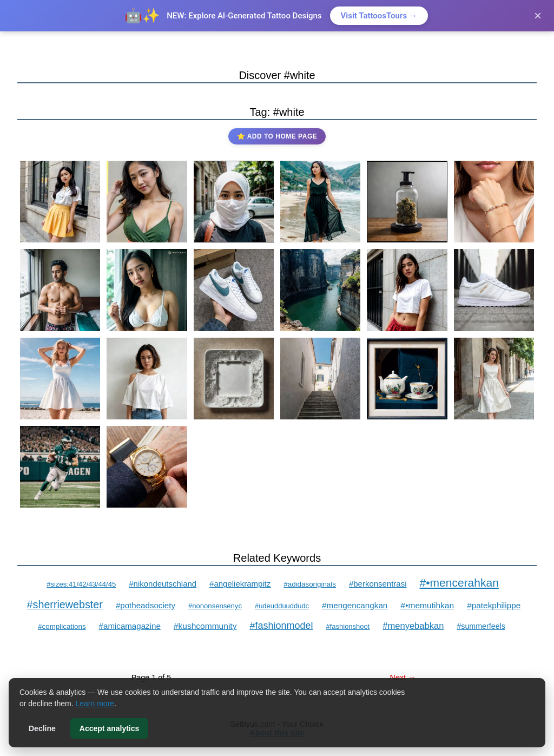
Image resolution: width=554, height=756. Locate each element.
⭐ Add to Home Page (277, 136)
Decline (42, 728)
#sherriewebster (65, 604)
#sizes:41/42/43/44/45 (81, 584)
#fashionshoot (348, 626)
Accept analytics (110, 728)
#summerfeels (481, 626)
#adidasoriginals (310, 584)
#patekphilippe (494, 605)
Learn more (95, 704)
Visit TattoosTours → (379, 16)
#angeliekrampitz (240, 584)
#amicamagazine (130, 626)
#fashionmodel (281, 626)
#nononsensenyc (215, 606)
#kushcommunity (205, 626)
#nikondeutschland (163, 584)
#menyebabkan (413, 626)
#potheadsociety (146, 605)
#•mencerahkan (459, 583)
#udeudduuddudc (282, 606)
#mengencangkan (355, 605)
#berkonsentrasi (378, 584)
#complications (62, 626)
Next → (403, 678)
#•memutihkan (427, 605)
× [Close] (538, 15)
